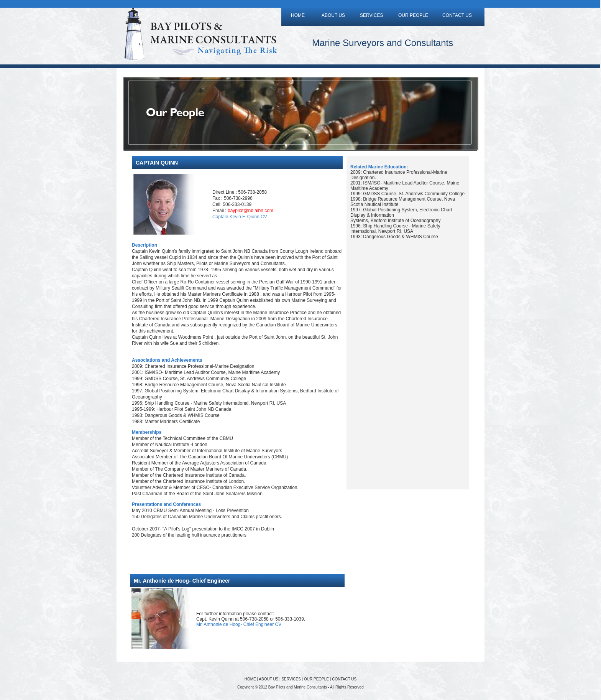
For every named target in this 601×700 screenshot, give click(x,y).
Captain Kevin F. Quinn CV (240, 217)
